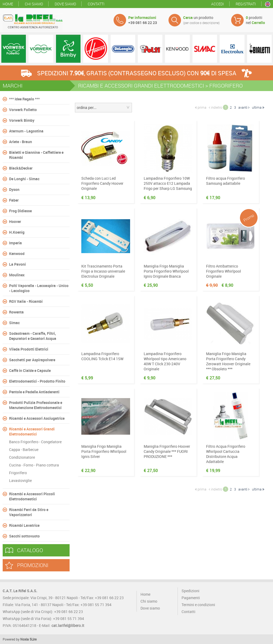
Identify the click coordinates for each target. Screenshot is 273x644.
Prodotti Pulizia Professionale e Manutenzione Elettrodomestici (36, 405)
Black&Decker (21, 168)
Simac (14, 323)
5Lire (33, 639)
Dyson (14, 189)
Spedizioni (190, 591)
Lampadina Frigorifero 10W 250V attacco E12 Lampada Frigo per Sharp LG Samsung (168, 183)
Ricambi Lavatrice (24, 525)
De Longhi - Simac (24, 179)
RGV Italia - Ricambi (26, 301)
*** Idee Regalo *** (24, 99)
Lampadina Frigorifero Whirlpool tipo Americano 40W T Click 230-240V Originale (165, 361)
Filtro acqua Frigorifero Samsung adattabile (226, 181)
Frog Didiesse (20, 211)
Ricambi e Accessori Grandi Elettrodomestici (32, 431)
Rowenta (16, 312)
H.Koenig (17, 232)
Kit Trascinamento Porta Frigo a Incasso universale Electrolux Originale (103, 271)
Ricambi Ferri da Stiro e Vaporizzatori (29, 512)
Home (8, 4)
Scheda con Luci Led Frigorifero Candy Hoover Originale (102, 183)
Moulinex (17, 275)
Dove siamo (65, 4)
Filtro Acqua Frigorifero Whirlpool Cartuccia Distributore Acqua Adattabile (226, 454)
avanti (244, 107)
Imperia (15, 243)
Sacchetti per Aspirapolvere (32, 360)
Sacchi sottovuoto (24, 536)
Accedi (218, 4)
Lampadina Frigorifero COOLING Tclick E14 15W (102, 356)
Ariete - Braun (21, 142)
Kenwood (17, 254)
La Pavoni (17, 264)
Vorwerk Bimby (22, 120)
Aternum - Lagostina (26, 131)
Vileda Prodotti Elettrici (29, 349)
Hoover (15, 221)
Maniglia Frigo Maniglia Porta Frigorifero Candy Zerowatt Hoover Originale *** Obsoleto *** (228, 361)
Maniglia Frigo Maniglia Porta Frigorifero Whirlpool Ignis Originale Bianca (166, 271)
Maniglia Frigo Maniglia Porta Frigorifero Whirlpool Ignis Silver (104, 451)
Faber (14, 200)
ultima (258, 107)
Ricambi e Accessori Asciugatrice (37, 418)
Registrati (246, 4)
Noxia (25, 639)
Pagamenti (191, 598)
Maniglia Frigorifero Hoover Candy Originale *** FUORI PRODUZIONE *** (167, 451)
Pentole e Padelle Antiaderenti (34, 392)
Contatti (96, 4)
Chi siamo (34, 4)
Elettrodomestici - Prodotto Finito (37, 381)
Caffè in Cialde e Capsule (30, 370)
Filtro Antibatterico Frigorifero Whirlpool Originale (224, 271)
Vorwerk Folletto (23, 110)
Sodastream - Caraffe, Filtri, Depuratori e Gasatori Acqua (33, 336)
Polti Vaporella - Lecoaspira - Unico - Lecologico (39, 288)
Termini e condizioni (198, 605)
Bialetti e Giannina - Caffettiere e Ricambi (36, 155)
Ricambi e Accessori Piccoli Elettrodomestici (32, 496)
